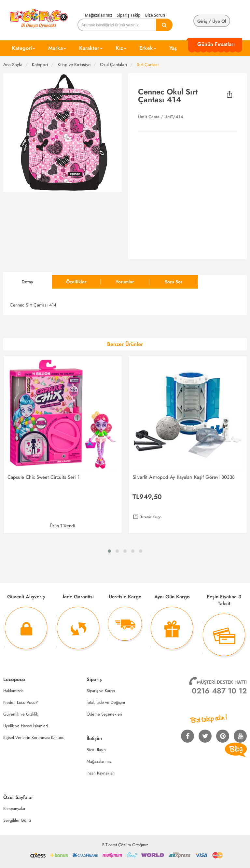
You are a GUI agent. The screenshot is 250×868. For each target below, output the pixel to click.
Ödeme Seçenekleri (104, 714)
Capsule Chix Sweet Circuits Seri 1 (44, 477)
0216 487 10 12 (219, 691)
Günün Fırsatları (216, 44)
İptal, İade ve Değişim (106, 702)
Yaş (173, 48)
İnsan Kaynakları (101, 773)
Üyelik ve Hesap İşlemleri (26, 726)
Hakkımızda (13, 691)
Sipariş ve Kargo (101, 691)
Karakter (91, 48)
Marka (57, 48)
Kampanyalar (14, 809)
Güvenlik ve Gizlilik (21, 714)
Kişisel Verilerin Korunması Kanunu (34, 738)
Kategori (23, 48)
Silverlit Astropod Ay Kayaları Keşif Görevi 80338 (184, 477)
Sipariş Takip (128, 15)
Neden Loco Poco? (21, 702)
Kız (121, 48)
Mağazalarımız (99, 15)
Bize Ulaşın (96, 750)
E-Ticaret (110, 845)
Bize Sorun (155, 15)
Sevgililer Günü (17, 820)
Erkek (148, 48)
